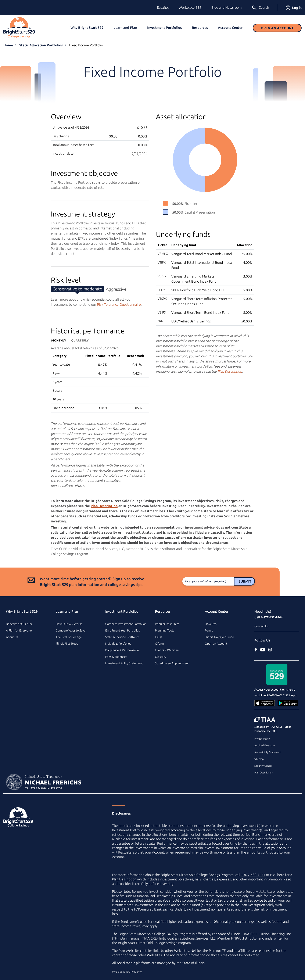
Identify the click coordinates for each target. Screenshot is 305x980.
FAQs (159, 637)
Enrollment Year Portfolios (123, 630)
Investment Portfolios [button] (164, 28)
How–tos (211, 624)
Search (260, 8)
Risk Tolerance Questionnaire (119, 304)
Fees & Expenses (116, 657)
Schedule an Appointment (172, 663)
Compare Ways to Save (71, 630)
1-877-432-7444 (272, 617)
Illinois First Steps (67, 644)
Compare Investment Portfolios (126, 624)
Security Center (263, 766)
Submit (227, 581)
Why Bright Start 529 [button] (87, 28)
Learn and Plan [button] (125, 28)
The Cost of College (69, 637)
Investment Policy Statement (124, 663)
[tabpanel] (100, 379)
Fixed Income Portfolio (86, 45)
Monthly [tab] (59, 340)
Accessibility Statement (268, 752)
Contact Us (261, 626)
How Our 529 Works (69, 624)
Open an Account (277, 28)
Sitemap (259, 759)
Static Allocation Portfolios (41, 45)
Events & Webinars (167, 650)
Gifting (159, 644)
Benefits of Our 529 (19, 624)
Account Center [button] (230, 28)
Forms (209, 630)
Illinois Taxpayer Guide (219, 637)
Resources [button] (200, 28)
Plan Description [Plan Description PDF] (230, 371)
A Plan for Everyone (19, 630)
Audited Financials (265, 745)
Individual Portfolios (118, 644)
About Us (12, 637)
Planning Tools (165, 630)
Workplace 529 (190, 7)
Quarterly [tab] (80, 340)
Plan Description (264, 772)
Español (163, 7)
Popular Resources (167, 624)
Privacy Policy (262, 739)
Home (8, 45)
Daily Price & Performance (122, 650)
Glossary (161, 657)
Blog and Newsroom (227, 7)
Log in (294, 8)
